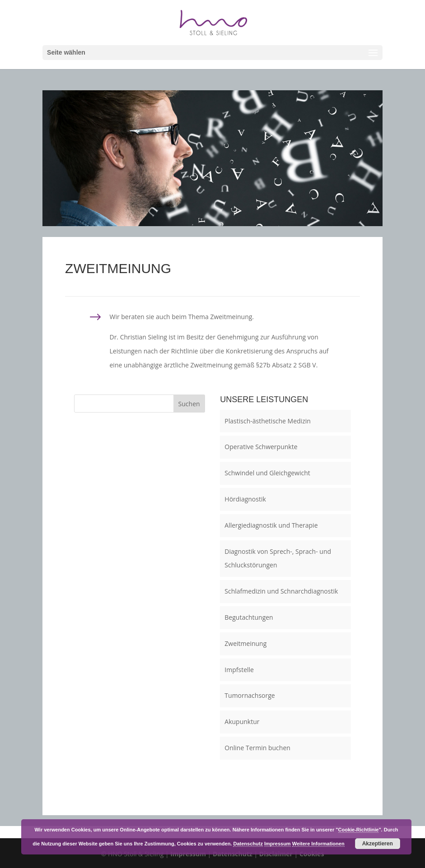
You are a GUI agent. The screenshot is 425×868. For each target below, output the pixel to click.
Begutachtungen (249, 617)
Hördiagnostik (245, 499)
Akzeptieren (378, 844)
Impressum (278, 844)
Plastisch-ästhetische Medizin (268, 421)
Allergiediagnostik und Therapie (271, 525)
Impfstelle (239, 670)
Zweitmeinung (245, 643)
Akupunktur (242, 722)
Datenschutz (248, 844)
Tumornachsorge (250, 695)
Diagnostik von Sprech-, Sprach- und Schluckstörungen (278, 558)
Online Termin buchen (257, 748)
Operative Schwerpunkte (261, 447)
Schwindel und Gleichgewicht (267, 473)
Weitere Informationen (318, 844)
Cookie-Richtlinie (359, 830)
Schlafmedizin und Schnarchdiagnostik (281, 591)
